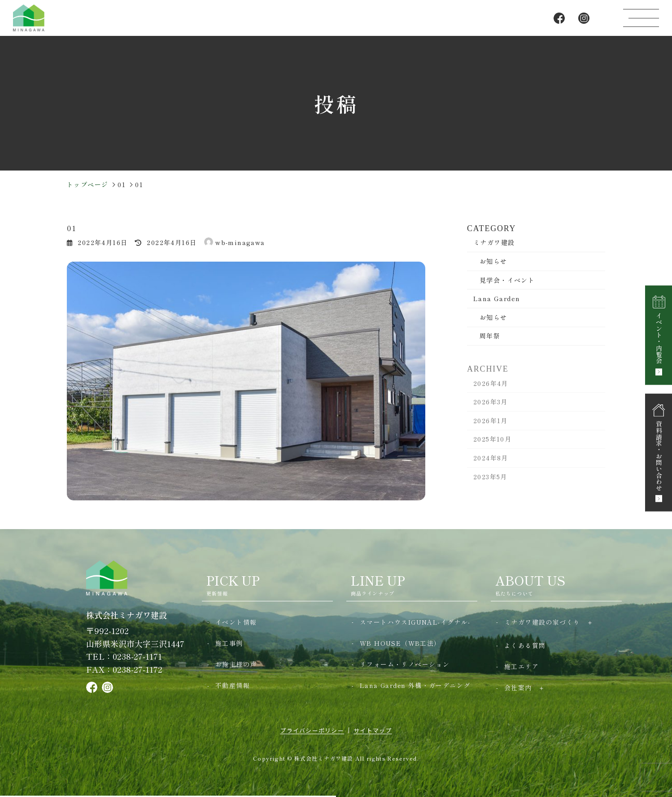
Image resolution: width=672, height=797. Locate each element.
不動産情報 (233, 685)
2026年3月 (491, 407)
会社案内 (518, 688)
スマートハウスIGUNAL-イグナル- (415, 622)
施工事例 (229, 643)
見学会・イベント (507, 280)
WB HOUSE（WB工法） (400, 643)
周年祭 (490, 336)
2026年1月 (491, 426)
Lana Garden (497, 298)
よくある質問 (525, 645)
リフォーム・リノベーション (405, 664)
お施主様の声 (236, 664)
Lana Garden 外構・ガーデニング (415, 685)
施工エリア (521, 666)
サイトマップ (373, 730)
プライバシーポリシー (312, 730)
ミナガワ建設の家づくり (542, 622)
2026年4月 (491, 389)
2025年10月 (492, 445)
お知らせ (493, 261)
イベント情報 (236, 622)
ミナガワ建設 (494, 242)
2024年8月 (491, 463)
